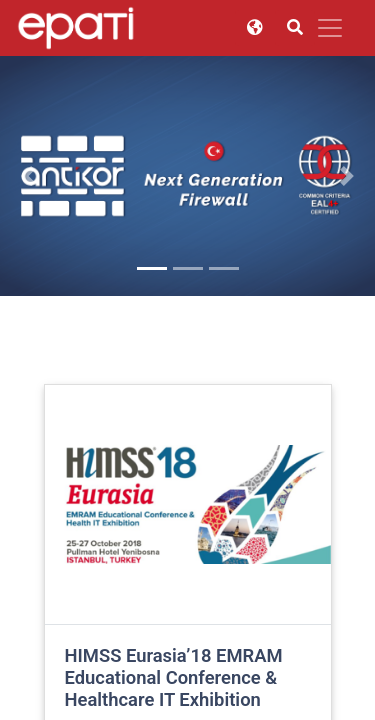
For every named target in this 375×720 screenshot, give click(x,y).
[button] (28, 176)
